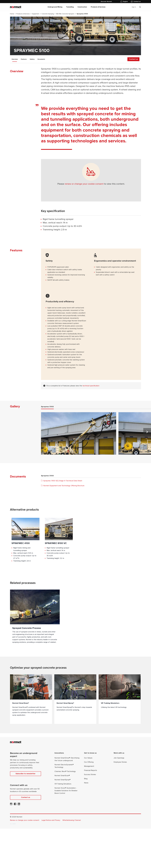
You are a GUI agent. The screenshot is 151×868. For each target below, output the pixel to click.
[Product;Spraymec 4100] (26, 541)
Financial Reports (91, 770)
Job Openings (119, 758)
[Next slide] (147, 432)
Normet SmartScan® (62, 776)
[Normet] (16, 7)
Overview (15, 59)
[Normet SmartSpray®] (75, 699)
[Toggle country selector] (124, 2)
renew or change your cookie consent (84, 184)
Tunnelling (70, 7)
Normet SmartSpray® (62, 780)
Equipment (36, 14)
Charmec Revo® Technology (65, 771)
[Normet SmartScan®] (31, 699)
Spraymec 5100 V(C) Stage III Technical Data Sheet (62, 481)
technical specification (91, 386)
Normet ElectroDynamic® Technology (64, 766)
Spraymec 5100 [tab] (47, 407)
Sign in (134, 7)
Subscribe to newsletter (26, 774)
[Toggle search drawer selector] (140, 7)
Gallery (32, 59)
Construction (82, 7)
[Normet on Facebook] (15, 805)
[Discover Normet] (106, 2)
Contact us (136, 2)
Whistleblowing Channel (72, 820)
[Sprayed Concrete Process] (35, 618)
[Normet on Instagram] (11, 805)
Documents (41, 59)
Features (24, 59)
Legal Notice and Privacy (51, 820)
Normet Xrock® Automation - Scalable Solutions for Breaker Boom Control (66, 791)
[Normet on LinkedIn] (19, 805)
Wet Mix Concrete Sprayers (65, 14)
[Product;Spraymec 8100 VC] (59, 541)
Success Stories (90, 774)
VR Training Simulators (63, 784)
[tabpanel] (96, 434)
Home (12, 14)
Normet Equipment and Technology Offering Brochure (63, 486)
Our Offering (89, 762)
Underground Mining (55, 7)
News (86, 783)
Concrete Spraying (48, 14)
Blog (86, 779)
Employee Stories (120, 762)
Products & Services (98, 7)
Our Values (88, 758)
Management (89, 766)
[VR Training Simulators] (120, 699)
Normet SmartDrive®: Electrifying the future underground (67, 759)
